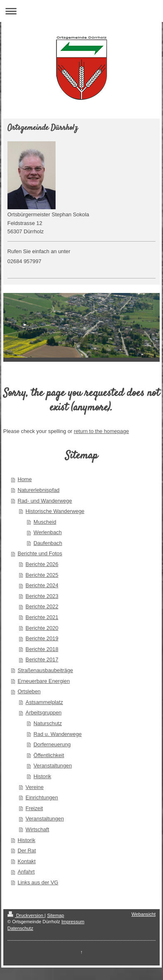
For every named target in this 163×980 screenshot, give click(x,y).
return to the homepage (101, 431)
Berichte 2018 (42, 649)
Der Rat (27, 851)
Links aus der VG (38, 882)
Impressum (73, 922)
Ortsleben (29, 691)
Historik (43, 776)
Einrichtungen (42, 797)
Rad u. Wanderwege (58, 734)
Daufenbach (48, 543)
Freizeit (34, 808)
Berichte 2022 (42, 606)
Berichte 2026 (42, 564)
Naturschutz (48, 723)
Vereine (35, 787)
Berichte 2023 (42, 596)
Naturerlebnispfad (38, 490)
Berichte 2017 (42, 659)
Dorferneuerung (52, 744)
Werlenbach (48, 532)
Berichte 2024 (42, 585)
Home (24, 479)
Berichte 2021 (42, 617)
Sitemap (55, 915)
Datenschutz (20, 928)
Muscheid (45, 522)
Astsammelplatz (44, 702)
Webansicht (144, 914)
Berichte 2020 (42, 628)
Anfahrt (26, 872)
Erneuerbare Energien (44, 681)
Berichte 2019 (42, 638)
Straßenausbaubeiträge (45, 670)
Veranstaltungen (53, 766)
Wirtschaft (38, 829)
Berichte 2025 (42, 575)
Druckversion (26, 915)
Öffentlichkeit (49, 755)
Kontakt (26, 861)
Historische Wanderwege (55, 511)
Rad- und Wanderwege (45, 501)
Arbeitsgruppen (44, 713)
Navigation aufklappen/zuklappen (81, 11)
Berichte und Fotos (40, 553)
